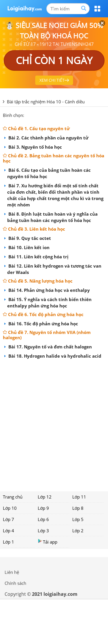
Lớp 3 (43, 531)
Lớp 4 (8, 531)
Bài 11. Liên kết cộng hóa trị (38, 257)
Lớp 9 (43, 508)
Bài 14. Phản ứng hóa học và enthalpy (49, 290)
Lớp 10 (10, 508)
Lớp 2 (78, 531)
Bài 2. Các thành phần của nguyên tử (48, 138)
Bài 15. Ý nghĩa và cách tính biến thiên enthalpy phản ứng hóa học (49, 303)
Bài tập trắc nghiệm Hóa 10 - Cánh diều (46, 102)
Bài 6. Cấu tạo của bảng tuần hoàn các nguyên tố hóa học (49, 173)
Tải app (48, 542)
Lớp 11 (79, 497)
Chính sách (15, 583)
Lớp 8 (78, 508)
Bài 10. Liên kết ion (28, 247)
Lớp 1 (8, 542)
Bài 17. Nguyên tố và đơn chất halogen (50, 347)
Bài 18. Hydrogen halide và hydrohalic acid (54, 356)
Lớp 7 (8, 519)
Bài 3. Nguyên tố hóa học (35, 147)
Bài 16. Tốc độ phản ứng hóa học (43, 324)
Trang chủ (13, 497)
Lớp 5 (78, 519)
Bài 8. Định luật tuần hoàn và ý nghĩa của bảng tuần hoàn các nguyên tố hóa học (52, 217)
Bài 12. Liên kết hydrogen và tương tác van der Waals (54, 269)
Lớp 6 (43, 519)
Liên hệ (12, 572)
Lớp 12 (45, 497)
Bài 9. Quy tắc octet (29, 238)
